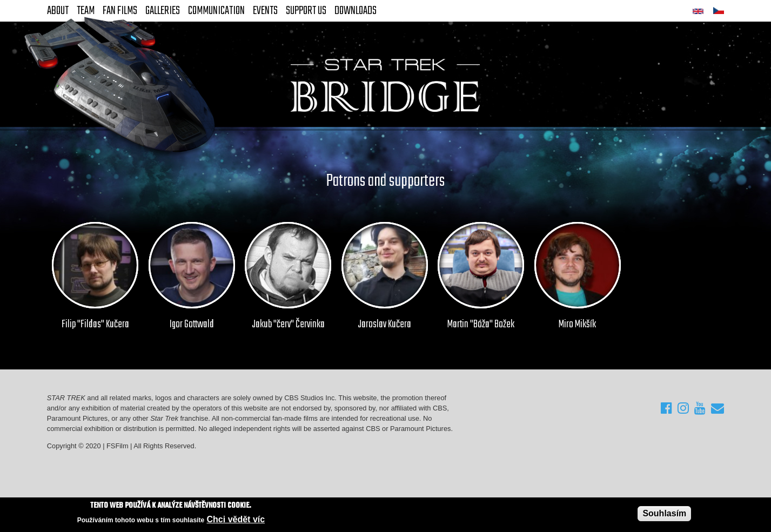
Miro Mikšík (577, 325)
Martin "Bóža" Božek (481, 325)
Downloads (356, 11)
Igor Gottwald (192, 325)
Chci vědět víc (236, 520)
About (58, 11)
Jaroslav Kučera (384, 325)
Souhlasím (664, 513)
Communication (216, 11)
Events (265, 11)
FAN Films (120, 11)
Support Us (306, 11)
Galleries (163, 11)
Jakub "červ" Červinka (288, 325)
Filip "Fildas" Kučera (95, 325)
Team (86, 11)
